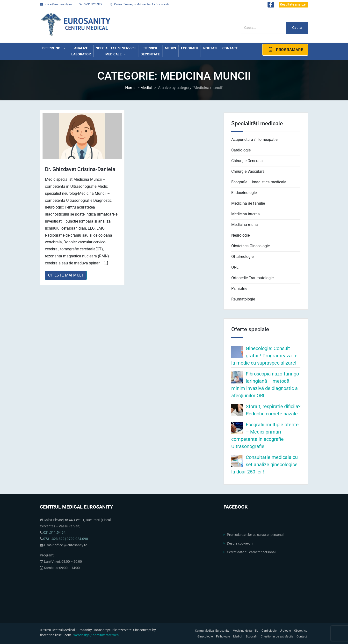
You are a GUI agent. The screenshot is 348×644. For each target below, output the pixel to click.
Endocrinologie (244, 193)
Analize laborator (81, 51)
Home (130, 88)
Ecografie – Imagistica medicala (259, 182)
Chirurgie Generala (247, 161)
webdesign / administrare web (96, 635)
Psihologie (223, 637)
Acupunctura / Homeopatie (254, 139)
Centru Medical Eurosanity (212, 631)
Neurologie (240, 235)
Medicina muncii (245, 225)
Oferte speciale (250, 329)
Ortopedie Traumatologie (252, 278)
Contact (230, 48)
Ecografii (190, 48)
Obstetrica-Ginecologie (250, 246)
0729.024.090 (77, 539)
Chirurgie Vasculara (248, 171)
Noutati (210, 48)
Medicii (238, 637)
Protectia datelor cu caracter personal (255, 535)
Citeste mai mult (66, 275)
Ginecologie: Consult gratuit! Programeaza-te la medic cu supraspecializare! (264, 356)
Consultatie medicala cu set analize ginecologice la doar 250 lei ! (265, 464)
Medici (170, 48)
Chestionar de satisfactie (277, 637)
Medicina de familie (248, 203)
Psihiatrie (239, 288)
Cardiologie (241, 150)
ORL (235, 267)
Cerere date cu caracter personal (251, 552)
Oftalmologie (242, 257)
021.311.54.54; (55, 533)
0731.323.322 (91, 4)
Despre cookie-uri (240, 543)
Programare (285, 49)
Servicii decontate (150, 51)
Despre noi (54, 48)
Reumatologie (243, 299)
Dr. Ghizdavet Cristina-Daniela (80, 169)
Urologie (285, 631)
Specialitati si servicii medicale (116, 52)
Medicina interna (246, 214)
